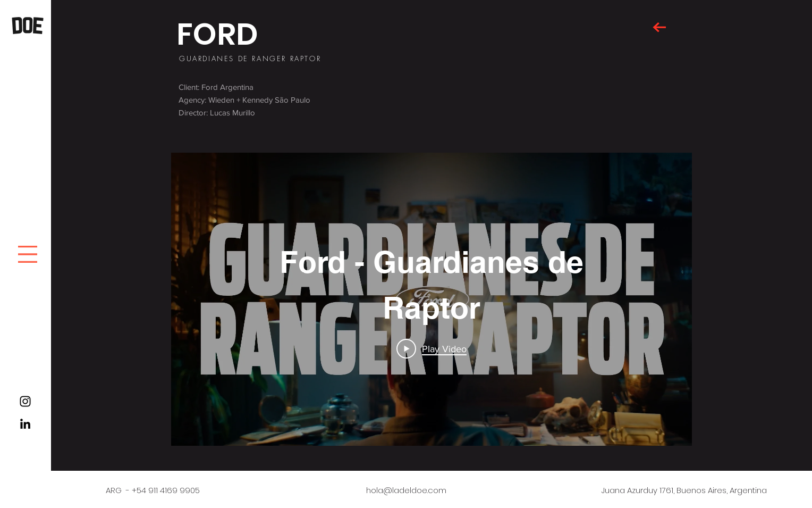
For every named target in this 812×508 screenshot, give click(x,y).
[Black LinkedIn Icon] (25, 424)
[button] (28, 254)
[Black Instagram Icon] (25, 401)
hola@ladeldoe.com (406, 490)
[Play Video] (432, 348)
